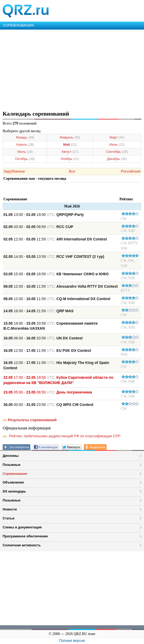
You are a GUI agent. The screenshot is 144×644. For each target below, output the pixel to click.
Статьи (9, 518)
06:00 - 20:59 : (43, 338)
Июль (25, 152)
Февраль (70, 138)
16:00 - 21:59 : (39, 311)
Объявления (13, 482)
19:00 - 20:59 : (51, 326)
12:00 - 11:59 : (55, 239)
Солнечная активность (22, 545)
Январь (25, 138)
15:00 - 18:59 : (56, 274)
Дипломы (11, 456)
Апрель (25, 145)
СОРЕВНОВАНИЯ (18, 25)
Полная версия (72, 641)
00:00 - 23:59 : (48, 405)
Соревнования (15, 474)
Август (70, 152)
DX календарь (14, 491)
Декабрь (117, 159)
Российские (131, 171)
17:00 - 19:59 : (58, 380)
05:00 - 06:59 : (48, 392)
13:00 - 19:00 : (44, 215)
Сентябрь (117, 152)
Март (117, 138)
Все (72, 171)
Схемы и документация (22, 527)
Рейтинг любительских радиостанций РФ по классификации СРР (62, 436)
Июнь (117, 145)
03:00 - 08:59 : (38, 227)
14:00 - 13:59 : (54, 257)
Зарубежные (14, 171)
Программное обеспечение (25, 536)
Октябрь (25, 159)
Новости (10, 509)
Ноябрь (70, 159)
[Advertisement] (72, 69)
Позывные (12, 465)
